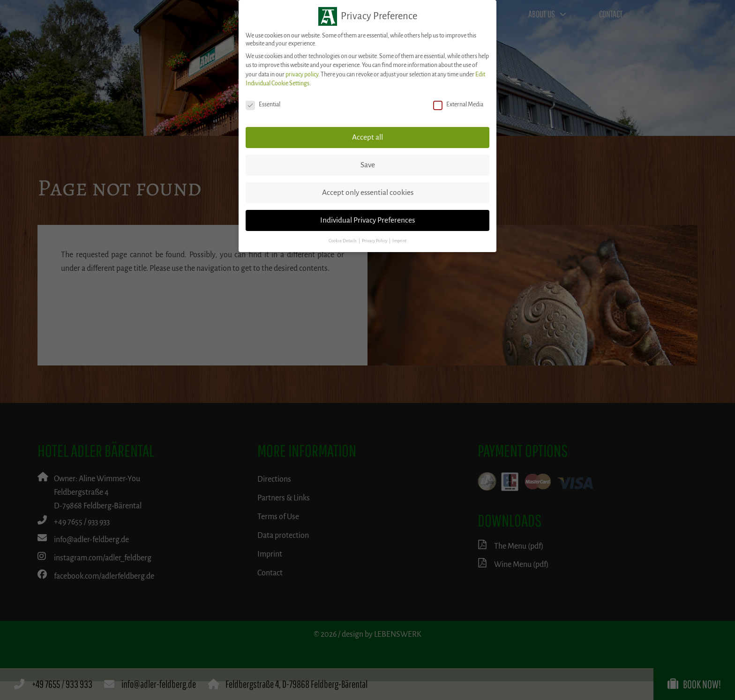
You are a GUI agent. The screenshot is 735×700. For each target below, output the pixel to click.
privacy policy (302, 74)
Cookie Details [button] (343, 241)
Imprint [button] (399, 241)
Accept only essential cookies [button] (368, 193)
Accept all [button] (367, 137)
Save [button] (368, 165)
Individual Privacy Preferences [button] (367, 220)
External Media (458, 105)
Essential (263, 105)
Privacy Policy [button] (375, 241)
